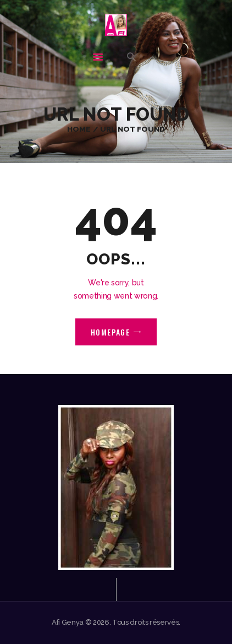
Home (79, 129)
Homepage (111, 332)
